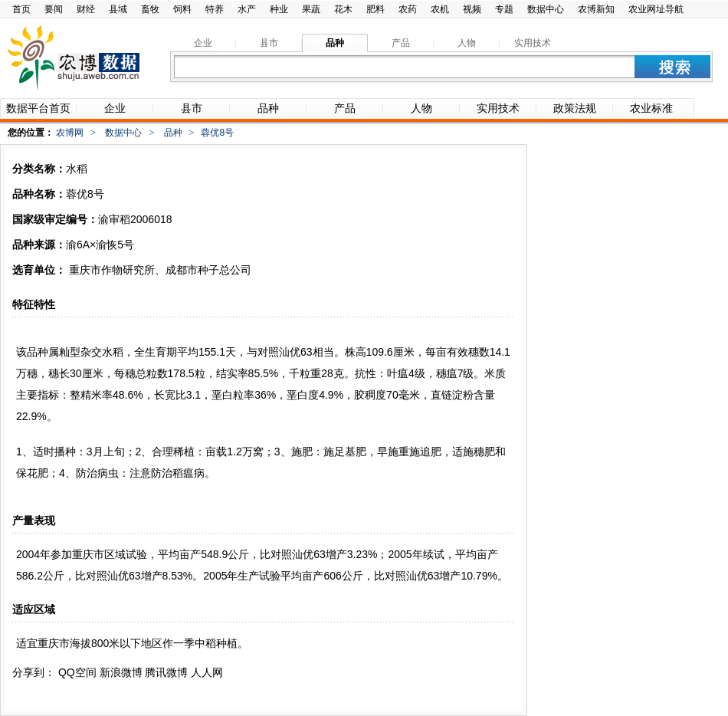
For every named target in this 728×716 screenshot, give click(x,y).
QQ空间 (77, 672)
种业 (279, 9)
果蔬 (311, 9)
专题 (504, 9)
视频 (472, 9)
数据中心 (546, 9)
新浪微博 (121, 672)
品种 (173, 133)
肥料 (375, 9)
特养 (215, 9)
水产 (247, 9)
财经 (86, 9)
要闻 (54, 9)
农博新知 (596, 9)
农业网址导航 (656, 9)
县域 (118, 9)
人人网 (207, 672)
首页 (21, 9)
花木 (343, 9)
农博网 (70, 133)
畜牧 (150, 9)
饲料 (182, 9)
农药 (408, 9)
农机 (440, 9)
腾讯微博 (166, 672)
